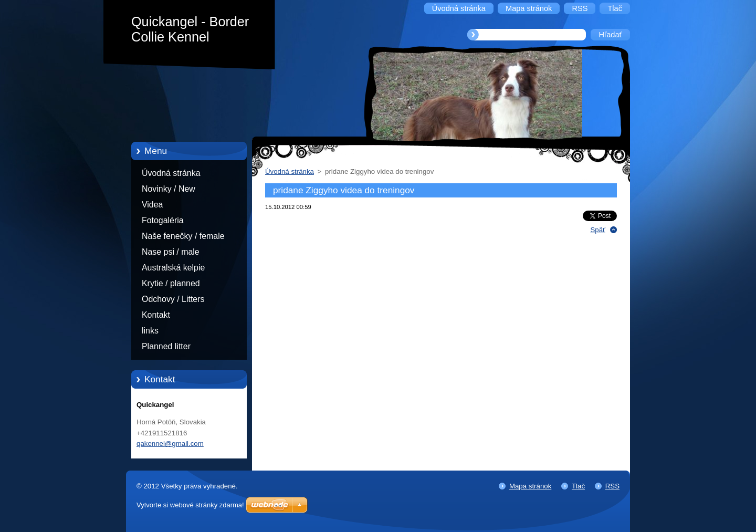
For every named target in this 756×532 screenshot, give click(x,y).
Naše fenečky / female (183, 236)
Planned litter (166, 346)
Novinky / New (169, 189)
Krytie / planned (171, 283)
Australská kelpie (173, 268)
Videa (152, 205)
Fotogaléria (163, 220)
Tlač (578, 486)
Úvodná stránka (171, 173)
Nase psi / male (171, 252)
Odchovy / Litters (173, 299)
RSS (612, 486)
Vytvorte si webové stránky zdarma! (190, 505)
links (150, 331)
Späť (598, 230)
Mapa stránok (530, 486)
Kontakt (156, 315)
